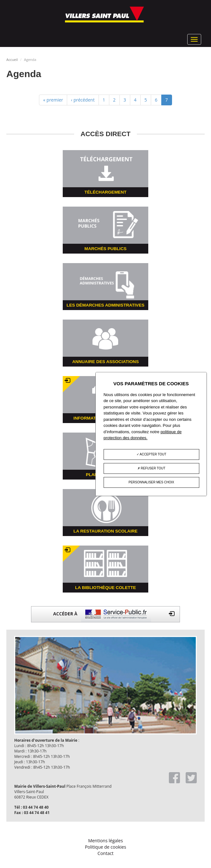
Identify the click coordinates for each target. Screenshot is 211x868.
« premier (53, 100)
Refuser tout (151, 468)
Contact (105, 853)
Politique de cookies (105, 847)
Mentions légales (105, 841)
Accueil (12, 60)
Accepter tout (151, 454)
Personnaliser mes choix (151, 482)
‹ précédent (83, 100)
